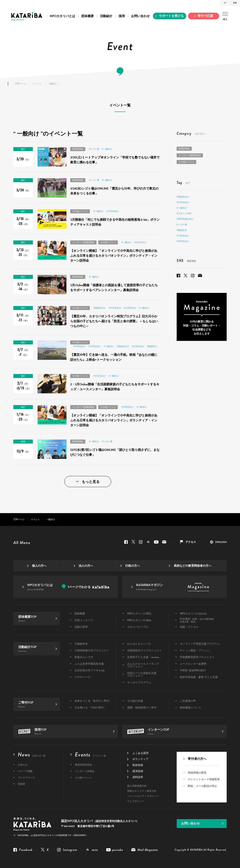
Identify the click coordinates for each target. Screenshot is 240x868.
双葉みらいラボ (84, 657)
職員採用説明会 (83, 765)
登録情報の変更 (197, 773)
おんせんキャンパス (139, 644)
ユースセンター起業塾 (193, 664)
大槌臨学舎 (81, 644)
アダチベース (82, 677)
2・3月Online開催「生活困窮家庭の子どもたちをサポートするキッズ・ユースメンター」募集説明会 (115, 387)
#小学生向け (130, 308)
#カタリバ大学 (184, 213)
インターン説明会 (85, 771)
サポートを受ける (171, 16)
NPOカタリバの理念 (139, 614)
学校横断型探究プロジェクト (197, 657)
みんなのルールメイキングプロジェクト (143, 665)
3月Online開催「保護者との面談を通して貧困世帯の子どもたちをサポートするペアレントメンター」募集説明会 (114, 288)
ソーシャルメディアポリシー (143, 796)
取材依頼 (138, 765)
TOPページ (20, 84)
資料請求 (138, 777)
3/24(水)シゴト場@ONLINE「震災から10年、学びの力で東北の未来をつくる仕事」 (114, 191)
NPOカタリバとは (62, 16)
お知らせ (23, 765)
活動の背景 (81, 627)
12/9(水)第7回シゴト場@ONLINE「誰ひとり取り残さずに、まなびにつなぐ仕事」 (115, 452)
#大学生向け (113, 211)
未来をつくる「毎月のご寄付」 (93, 701)
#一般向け (107, 149)
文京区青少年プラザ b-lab (90, 670)
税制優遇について (190, 708)
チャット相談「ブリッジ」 (196, 650)
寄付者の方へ (197, 759)
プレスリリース (26, 778)
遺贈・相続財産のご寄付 (142, 708)
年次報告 (197, 620)
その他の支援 (135, 701)
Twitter (186, 276)
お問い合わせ (140, 16)
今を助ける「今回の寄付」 (90, 708)
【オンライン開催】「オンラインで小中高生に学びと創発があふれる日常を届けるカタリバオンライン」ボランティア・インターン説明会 (114, 256)
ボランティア (140, 759)
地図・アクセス (189, 627)
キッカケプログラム (139, 682)
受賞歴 (21, 784)
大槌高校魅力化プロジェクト (92, 650)
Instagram (193, 276)
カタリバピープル (138, 627)
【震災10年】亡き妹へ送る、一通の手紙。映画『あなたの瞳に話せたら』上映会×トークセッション (114, 357)
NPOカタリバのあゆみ (193, 614)
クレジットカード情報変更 (204, 779)
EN (235, 3)
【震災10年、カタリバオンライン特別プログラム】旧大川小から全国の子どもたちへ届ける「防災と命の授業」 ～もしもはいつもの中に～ (114, 321)
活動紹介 (106, 16)
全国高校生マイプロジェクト (144, 650)
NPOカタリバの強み (139, 620)
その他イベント (80, 211)
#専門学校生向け (185, 219)
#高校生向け (100, 308)
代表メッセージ (84, 620)
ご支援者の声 (188, 701)
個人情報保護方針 (137, 786)
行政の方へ (133, 566)
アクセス (191, 542)
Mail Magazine (200, 276)
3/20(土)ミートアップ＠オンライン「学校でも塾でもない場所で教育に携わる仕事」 (115, 160)
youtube (156, 542)
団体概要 (88, 16)
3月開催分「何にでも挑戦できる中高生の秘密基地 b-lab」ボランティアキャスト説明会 (115, 222)
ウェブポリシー (136, 801)
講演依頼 (138, 771)
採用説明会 (78, 149)
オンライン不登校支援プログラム (200, 644)
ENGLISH (221, 542)
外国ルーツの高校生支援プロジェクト (142, 674)
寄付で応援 (205, 16)
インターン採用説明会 (83, 242)
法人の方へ (86, 566)
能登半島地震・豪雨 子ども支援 (199, 677)
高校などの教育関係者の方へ (193, 566)
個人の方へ (39, 566)
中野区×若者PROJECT (193, 670)
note (148, 542)
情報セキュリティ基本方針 (142, 791)
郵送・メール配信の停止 (202, 786)
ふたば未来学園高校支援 (89, 664)
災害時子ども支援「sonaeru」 (144, 657)
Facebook (178, 276)
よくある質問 (140, 753)
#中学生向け (115, 308)
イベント (37, 84)
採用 (122, 16)
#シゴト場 (94, 149)
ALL (225, 16)
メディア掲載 (25, 771)
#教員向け (152, 346)
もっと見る (91, 482)
